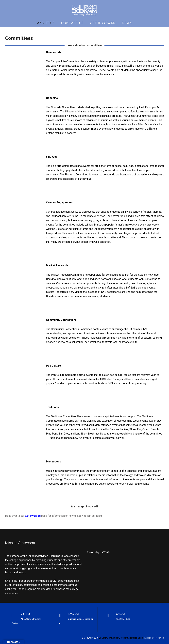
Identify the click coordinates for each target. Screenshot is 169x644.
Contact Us (72, 23)
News (127, 23)
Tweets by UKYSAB (98, 552)
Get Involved (103, 23)
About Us (46, 23)
